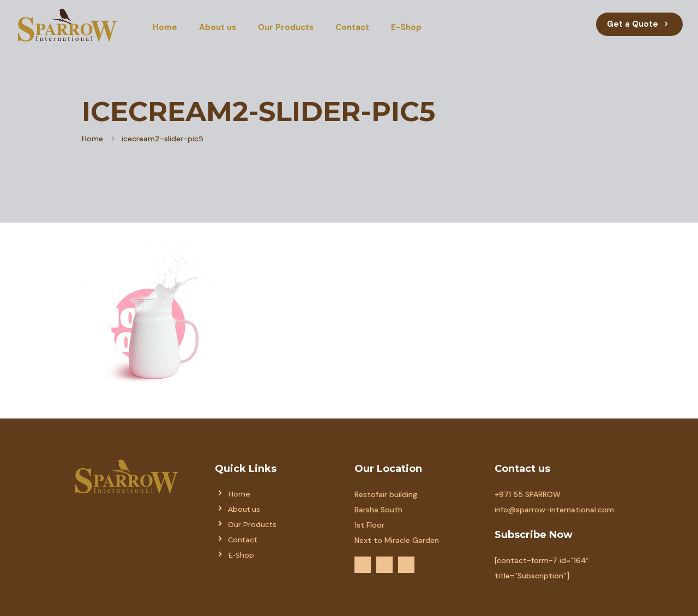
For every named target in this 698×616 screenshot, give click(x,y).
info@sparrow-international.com (554, 510)
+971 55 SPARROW (528, 494)
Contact (243, 540)
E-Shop (241, 555)
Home (92, 139)
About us (244, 509)
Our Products (252, 525)
